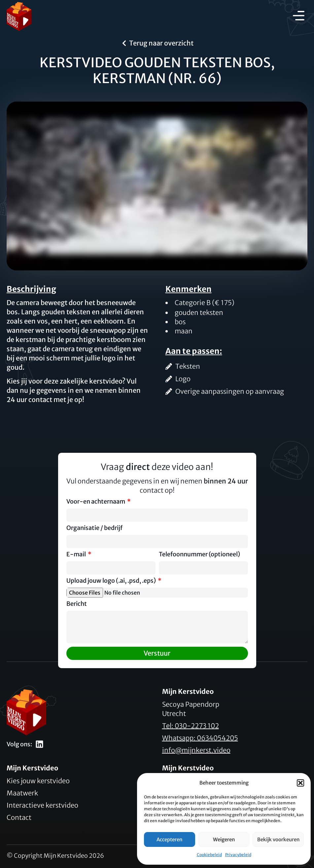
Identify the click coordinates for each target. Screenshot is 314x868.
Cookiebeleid (209, 855)
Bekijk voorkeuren (278, 839)
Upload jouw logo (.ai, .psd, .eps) (112, 581)
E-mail (77, 555)
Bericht (77, 604)
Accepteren (169, 839)
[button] (300, 783)
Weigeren (224, 839)
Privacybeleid (238, 855)
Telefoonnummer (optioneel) (199, 555)
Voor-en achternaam (96, 502)
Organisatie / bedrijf (94, 528)
